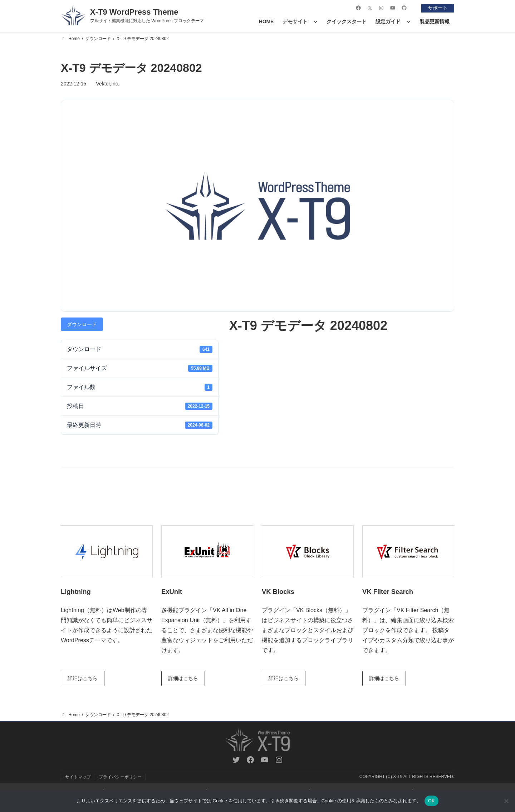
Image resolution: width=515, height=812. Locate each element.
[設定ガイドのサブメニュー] (408, 21)
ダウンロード (82, 324)
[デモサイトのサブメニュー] (315, 21)
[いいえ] (506, 801)
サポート (437, 8)
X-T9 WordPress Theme (134, 12)
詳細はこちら (83, 678)
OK (431, 801)
